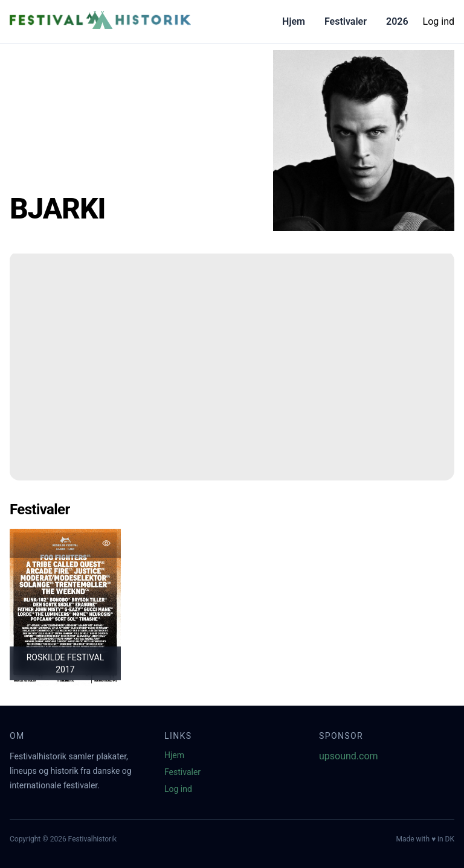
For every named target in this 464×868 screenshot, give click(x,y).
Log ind (439, 21)
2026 (397, 21)
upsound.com (349, 756)
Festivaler (346, 21)
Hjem (294, 21)
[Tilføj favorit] (106, 543)
